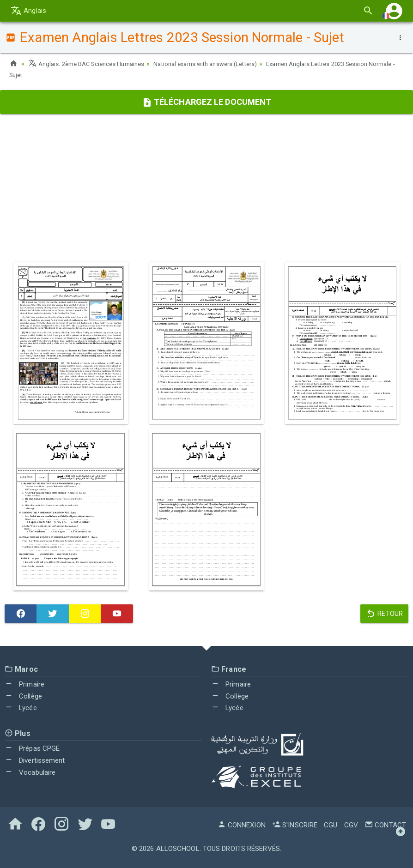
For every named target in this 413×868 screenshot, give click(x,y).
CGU (331, 825)
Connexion (242, 825)
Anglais (28, 11)
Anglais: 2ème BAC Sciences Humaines (91, 64)
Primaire (24, 684)
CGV (351, 825)
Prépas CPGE (32, 748)
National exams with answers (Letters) (221, 64)
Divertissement (35, 760)
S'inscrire (295, 825)
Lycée (21, 708)
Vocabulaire (30, 772)
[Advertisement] (206, 188)
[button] (394, 11)
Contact (385, 825)
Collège (23, 696)
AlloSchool (178, 849)
